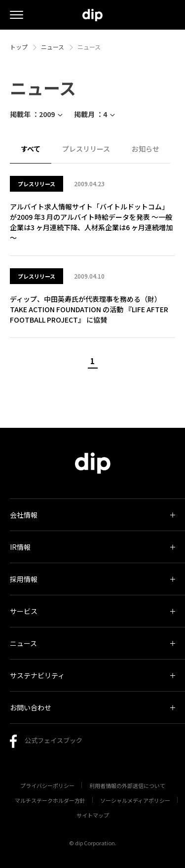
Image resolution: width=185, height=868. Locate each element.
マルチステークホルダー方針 (50, 800)
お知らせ (146, 149)
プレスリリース (86, 149)
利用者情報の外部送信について (127, 785)
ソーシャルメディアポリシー (135, 800)
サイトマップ (93, 815)
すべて (31, 149)
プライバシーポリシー (47, 785)
